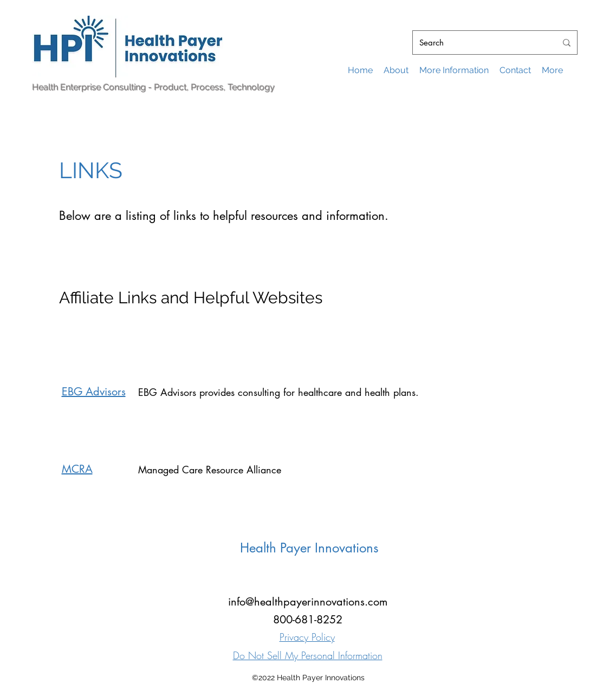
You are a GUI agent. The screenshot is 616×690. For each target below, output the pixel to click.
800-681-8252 (308, 620)
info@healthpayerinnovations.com (308, 602)
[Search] (480, 43)
